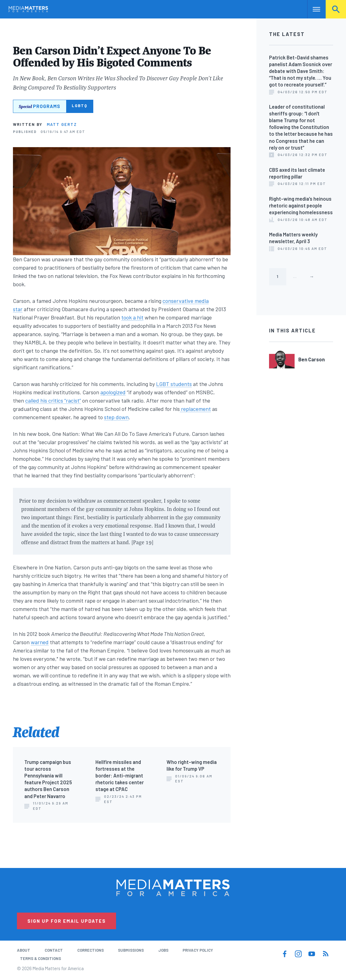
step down (116, 417)
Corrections (91, 950)
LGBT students (174, 384)
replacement (195, 409)
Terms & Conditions (40, 958)
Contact (54, 950)
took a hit (132, 317)
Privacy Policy (198, 950)
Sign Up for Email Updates (67, 921)
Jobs (163, 950)
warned (40, 642)
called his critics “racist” (53, 400)
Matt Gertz (62, 124)
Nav (313, 9)
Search (336, 9)
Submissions (131, 950)
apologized (113, 392)
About (24, 950)
